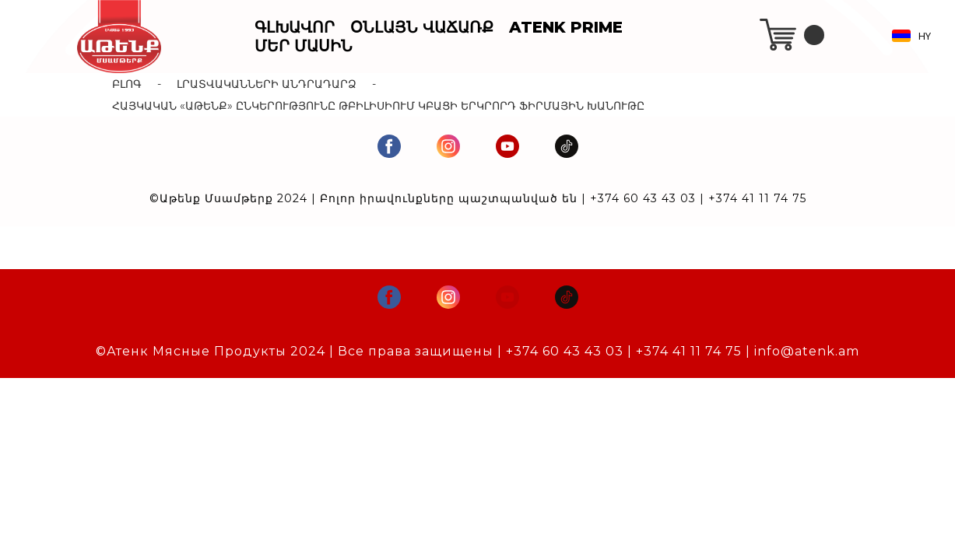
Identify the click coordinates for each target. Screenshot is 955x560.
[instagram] (448, 146)
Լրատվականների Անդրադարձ (267, 84)
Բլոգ (127, 84)
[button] (915, 36)
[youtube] (507, 146)
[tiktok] (567, 146)
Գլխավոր (295, 27)
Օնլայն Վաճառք (422, 27)
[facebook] (389, 146)
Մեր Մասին (304, 46)
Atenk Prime (566, 27)
